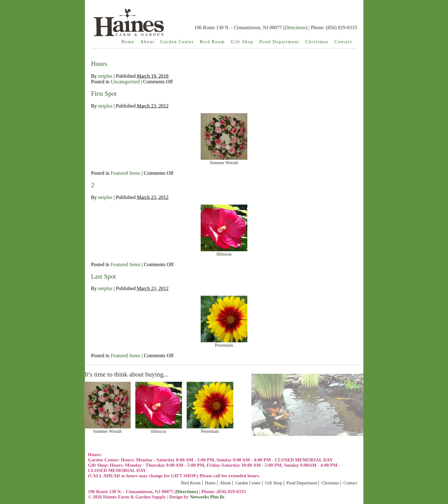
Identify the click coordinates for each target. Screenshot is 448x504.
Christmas (317, 42)
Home (128, 42)
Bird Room (212, 42)
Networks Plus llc (207, 497)
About (147, 42)
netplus (105, 76)
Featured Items (126, 173)
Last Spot (104, 276)
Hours (99, 64)
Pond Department (279, 42)
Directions (295, 28)
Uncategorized (125, 82)
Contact (343, 42)
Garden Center (177, 42)
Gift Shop (242, 42)
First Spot (104, 94)
